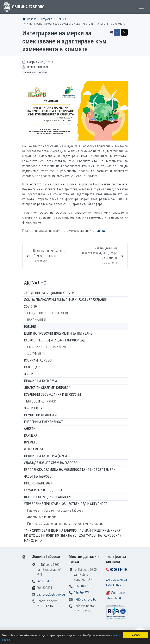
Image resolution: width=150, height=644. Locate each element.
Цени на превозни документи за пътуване (58, 333)
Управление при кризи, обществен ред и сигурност (66, 504)
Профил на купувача (40, 381)
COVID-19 (30, 307)
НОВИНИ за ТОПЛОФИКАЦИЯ (47, 347)
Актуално (46, 19)
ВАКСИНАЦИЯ (36, 320)
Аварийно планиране (42, 517)
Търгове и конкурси (40, 401)
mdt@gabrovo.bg (85, 599)
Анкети (30, 429)
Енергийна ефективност (43, 422)
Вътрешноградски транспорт (48, 497)
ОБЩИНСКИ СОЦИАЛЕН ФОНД (48, 313)
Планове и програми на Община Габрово (55, 510)
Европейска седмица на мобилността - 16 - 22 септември (70, 470)
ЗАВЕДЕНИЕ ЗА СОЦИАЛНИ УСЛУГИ (49, 293)
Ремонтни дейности (40, 415)
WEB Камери (33, 449)
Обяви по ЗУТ (34, 408)
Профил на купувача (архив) (47, 456)
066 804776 (82, 593)
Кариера (31, 436)
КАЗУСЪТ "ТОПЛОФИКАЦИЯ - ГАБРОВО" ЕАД (55, 340)
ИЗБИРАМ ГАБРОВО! (38, 360)
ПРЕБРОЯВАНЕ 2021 (38, 483)
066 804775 (82, 586)
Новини (61, 19)
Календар (32, 367)
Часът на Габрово (38, 476)
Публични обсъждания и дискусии (52, 395)
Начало (29, 19)
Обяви (29, 374)
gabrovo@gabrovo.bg (51, 594)
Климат (43, 72)
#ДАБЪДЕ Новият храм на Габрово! (51, 463)
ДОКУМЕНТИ (36, 354)
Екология (29, 72)
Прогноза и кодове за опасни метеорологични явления (65, 524)
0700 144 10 (118, 570)
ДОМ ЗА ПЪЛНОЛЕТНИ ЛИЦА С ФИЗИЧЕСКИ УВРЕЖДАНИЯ (65, 300)
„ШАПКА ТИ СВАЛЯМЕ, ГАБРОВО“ (47, 388)
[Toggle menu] (141, 7)
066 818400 (44, 581)
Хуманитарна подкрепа (43, 490)
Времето (31, 442)
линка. (102, 231)
